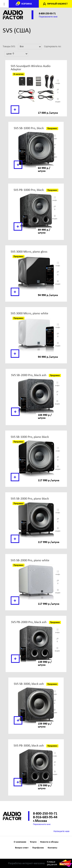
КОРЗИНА (25, 4)
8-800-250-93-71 (47, 14)
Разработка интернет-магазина (26, 863)
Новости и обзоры (49, 842)
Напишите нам (61, 831)
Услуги (33, 842)
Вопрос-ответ (22, 848)
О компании (20, 842)
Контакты (52, 848)
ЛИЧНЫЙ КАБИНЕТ (57, 4)
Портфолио (38, 848)
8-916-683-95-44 (45, 817)
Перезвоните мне (48, 17)
